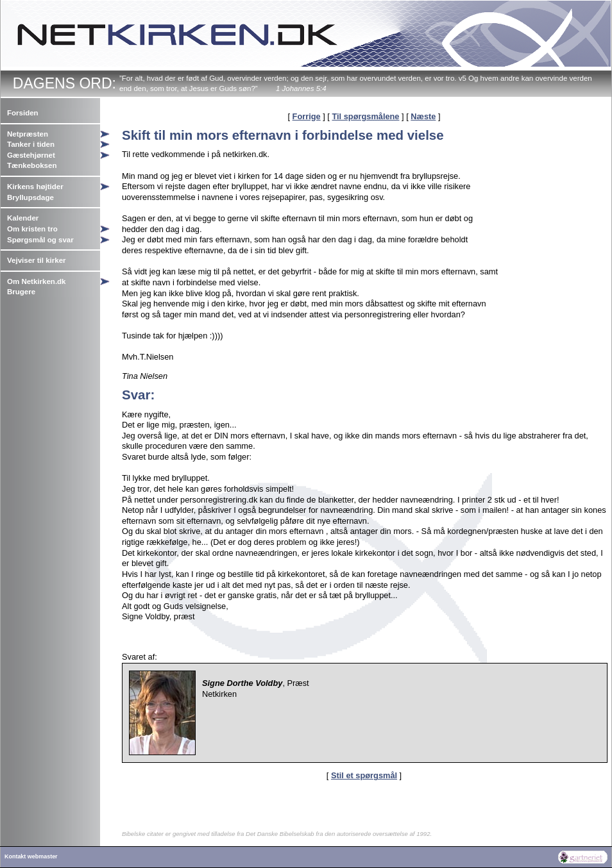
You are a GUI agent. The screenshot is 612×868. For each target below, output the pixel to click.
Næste (423, 116)
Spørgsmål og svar (40, 240)
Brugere (21, 292)
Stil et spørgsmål (364, 775)
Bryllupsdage (30, 197)
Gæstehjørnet (31, 155)
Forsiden (23, 113)
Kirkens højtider (35, 187)
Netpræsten (28, 134)
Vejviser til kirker (37, 260)
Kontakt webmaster (31, 856)
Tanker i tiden (31, 144)
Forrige (307, 116)
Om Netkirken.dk (37, 281)
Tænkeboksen (32, 165)
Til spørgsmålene (365, 116)
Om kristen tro (32, 229)
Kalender (23, 218)
